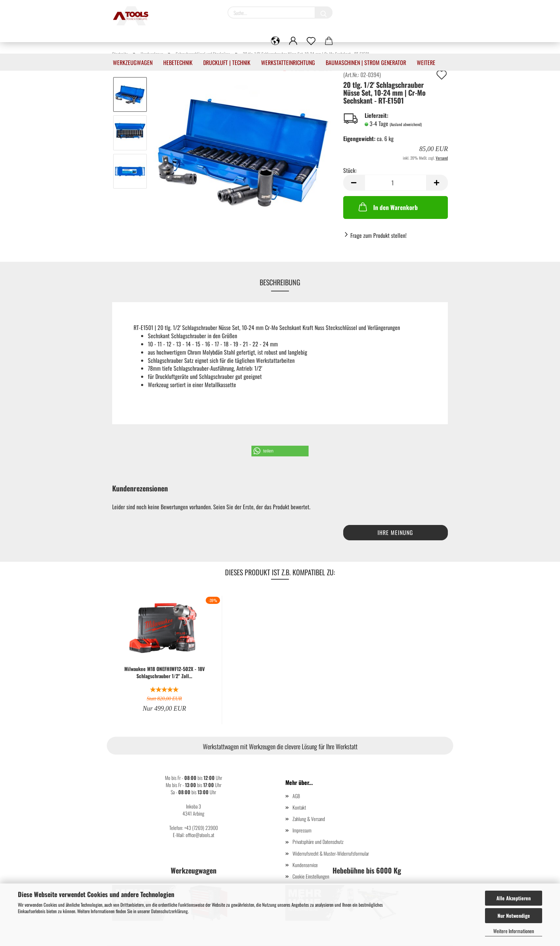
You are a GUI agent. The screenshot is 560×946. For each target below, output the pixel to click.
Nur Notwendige (514, 915)
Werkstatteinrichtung (288, 62)
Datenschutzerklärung (169, 911)
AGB (296, 796)
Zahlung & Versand (309, 819)
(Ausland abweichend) (406, 124)
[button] (280, 451)
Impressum (302, 830)
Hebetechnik (178, 62)
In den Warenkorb (387, 207)
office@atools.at (200, 835)
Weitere (426, 62)
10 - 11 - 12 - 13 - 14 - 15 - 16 (179, 344)
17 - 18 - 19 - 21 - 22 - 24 (242, 344)
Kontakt (299, 807)
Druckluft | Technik (227, 62)
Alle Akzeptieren (514, 898)
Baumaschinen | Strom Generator (366, 62)
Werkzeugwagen (133, 62)
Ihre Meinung (395, 532)
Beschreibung (280, 282)
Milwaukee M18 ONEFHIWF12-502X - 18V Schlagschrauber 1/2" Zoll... (164, 672)
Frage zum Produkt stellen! (378, 235)
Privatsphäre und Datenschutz (318, 842)
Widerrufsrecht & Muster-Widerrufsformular (331, 853)
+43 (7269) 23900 (201, 828)
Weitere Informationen (514, 931)
